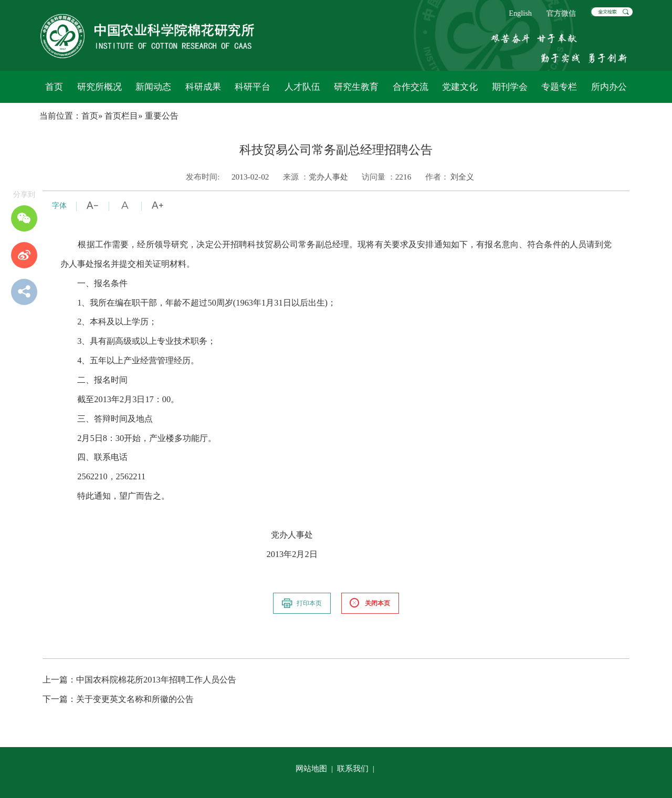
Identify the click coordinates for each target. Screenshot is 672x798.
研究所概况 (99, 87)
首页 (54, 87)
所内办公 (609, 87)
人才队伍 (302, 87)
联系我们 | (357, 768)
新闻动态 (153, 87)
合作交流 (411, 87)
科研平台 (253, 87)
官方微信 (561, 13)
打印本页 (301, 603)
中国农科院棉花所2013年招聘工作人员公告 (139, 680)
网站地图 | (315, 768)
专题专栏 (559, 87)
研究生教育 (356, 87)
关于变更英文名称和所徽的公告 (118, 699)
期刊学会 (510, 87)
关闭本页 (370, 603)
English (520, 13)
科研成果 (203, 87)
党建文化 (460, 87)
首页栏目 (121, 116)
